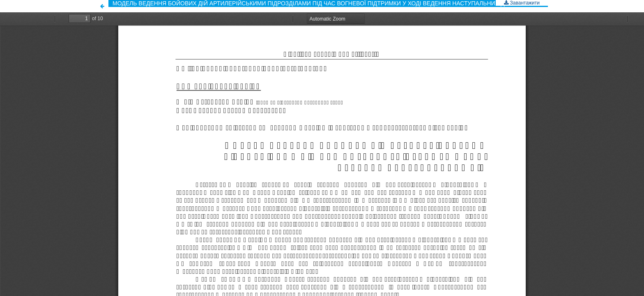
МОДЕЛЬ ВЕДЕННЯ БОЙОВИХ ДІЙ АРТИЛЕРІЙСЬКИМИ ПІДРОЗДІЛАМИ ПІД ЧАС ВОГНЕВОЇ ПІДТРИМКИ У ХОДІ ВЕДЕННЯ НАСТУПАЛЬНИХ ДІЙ (311, 3)
